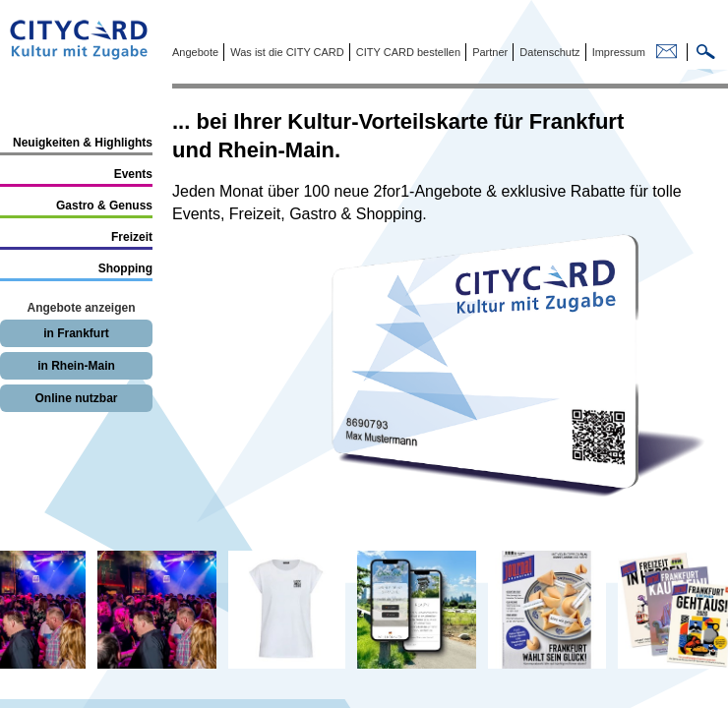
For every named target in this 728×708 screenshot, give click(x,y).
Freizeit (132, 237)
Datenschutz (548, 52)
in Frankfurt (76, 333)
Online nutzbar (77, 398)
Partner (488, 52)
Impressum (617, 52)
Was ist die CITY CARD (286, 52)
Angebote (195, 52)
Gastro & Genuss (104, 206)
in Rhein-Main (76, 366)
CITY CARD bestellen (407, 52)
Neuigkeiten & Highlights (83, 143)
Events (133, 174)
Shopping (125, 268)
